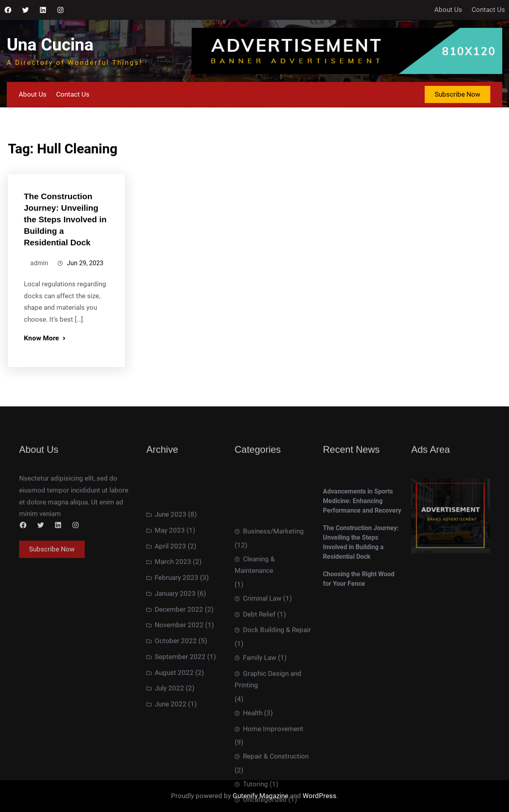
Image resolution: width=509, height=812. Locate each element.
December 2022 (179, 665)
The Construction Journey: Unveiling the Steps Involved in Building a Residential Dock (65, 226)
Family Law (260, 735)
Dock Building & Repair (277, 707)
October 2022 (176, 697)
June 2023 (171, 570)
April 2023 (170, 602)
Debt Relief (259, 692)
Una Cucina (50, 45)
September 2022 (180, 712)
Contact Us (488, 10)
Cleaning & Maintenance (255, 642)
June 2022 (171, 760)
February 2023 (177, 633)
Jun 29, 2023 (85, 270)
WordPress (320, 796)
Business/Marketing (273, 608)
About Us (448, 10)
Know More (41, 345)
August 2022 (174, 728)
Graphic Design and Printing (268, 757)
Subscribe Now (458, 94)
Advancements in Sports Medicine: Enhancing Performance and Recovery (362, 529)
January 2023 (175, 649)
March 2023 (173, 618)
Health (253, 790)
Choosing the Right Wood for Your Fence (359, 607)
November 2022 (179, 681)
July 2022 (169, 744)
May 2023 (170, 586)
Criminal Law (262, 676)
